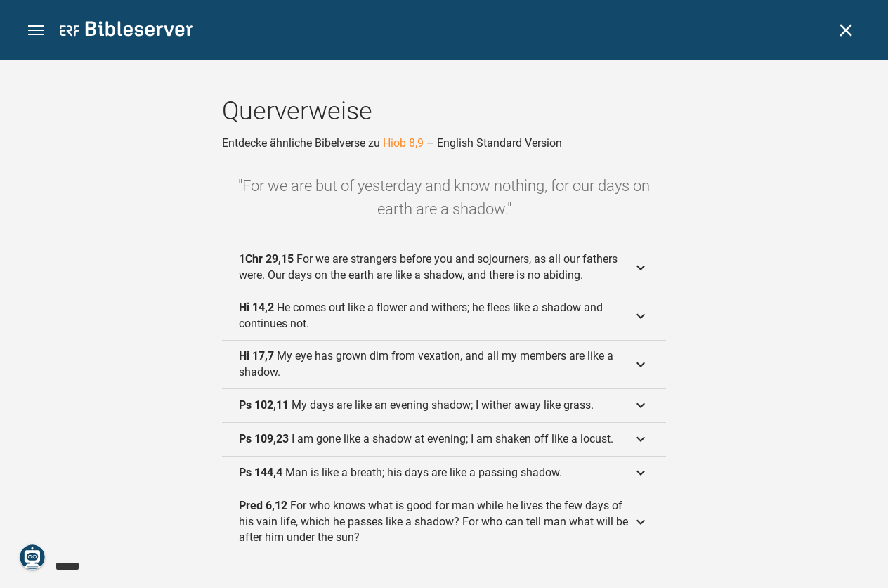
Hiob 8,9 (403, 143)
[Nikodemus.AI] (32, 557)
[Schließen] (846, 30)
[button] (36, 31)
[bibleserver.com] (126, 31)
